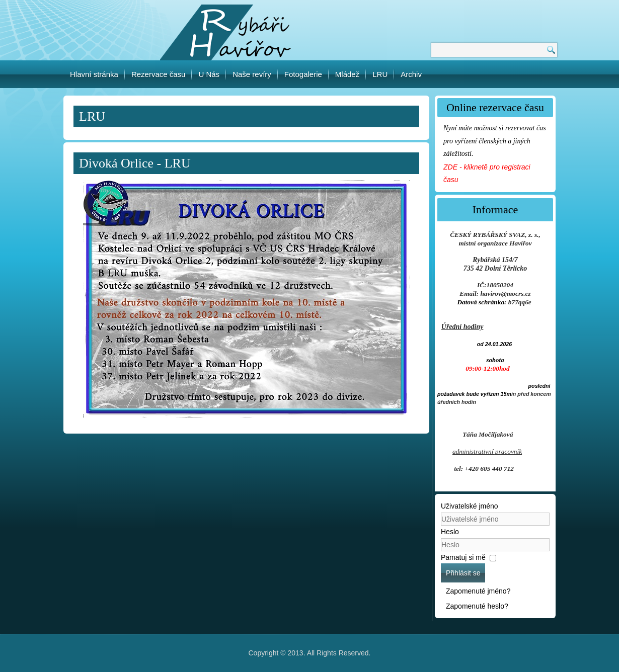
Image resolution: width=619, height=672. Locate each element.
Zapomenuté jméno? (478, 591)
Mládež (347, 74)
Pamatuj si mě (463, 557)
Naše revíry (252, 74)
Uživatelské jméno (470, 506)
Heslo (450, 532)
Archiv (411, 74)
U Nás (209, 74)
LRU (380, 74)
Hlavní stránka (94, 74)
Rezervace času (159, 74)
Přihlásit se (463, 573)
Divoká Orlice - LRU (135, 163)
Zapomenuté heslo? (477, 606)
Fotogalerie (303, 74)
